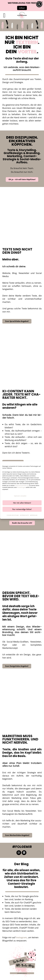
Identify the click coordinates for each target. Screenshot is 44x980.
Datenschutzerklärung (22, 485)
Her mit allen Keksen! (22, 503)
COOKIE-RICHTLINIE (13, 515)
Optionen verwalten (20, 496)
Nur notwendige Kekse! (22, 509)
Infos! (22, 8)
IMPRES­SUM (34, 515)
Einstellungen (21, 487)
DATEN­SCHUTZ (24, 515)
